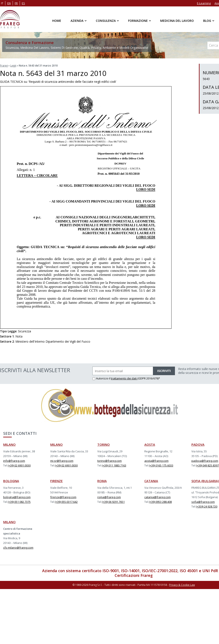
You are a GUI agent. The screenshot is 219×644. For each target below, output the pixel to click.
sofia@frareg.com (203, 502)
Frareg (4, 65)
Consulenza (106, 21)
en (9, 3)
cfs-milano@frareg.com (18, 547)
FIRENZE (56, 481)
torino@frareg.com (109, 460)
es (23, 3)
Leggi (14, 65)
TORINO (104, 444)
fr (16, 3)
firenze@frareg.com (63, 497)
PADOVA (198, 444)
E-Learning (204, 3)
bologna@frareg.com (17, 497)
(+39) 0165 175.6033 (161, 465)
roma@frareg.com (109, 497)
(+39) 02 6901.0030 (19, 465)
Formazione (138, 21)
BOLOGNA (11, 481)
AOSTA (150, 444)
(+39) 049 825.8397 (207, 465)
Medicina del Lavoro (177, 21)
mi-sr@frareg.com (62, 460)
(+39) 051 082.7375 (19, 502)
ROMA (102, 481)
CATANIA (151, 481)
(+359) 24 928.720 (207, 506)
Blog (207, 21)
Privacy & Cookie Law (182, 584)
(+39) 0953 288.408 (160, 502)
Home (57, 21)
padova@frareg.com (205, 460)
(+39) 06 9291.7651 (113, 502)
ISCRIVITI (164, 371)
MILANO (9, 444)
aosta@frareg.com (156, 460)
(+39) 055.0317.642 (66, 502)
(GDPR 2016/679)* (149, 378)
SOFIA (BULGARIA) (205, 481)
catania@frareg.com (158, 497)
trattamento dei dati (124, 378)
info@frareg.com (14, 460)
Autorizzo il (102, 378)
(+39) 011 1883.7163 (114, 465)
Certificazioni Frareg (134, 575)
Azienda (77, 21)
